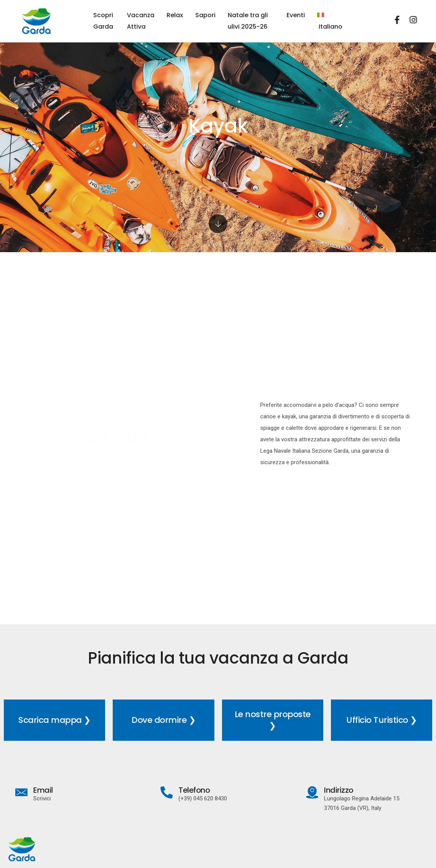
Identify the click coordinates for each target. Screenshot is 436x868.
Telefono (194, 790)
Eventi (296, 15)
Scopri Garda (103, 21)
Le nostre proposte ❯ (273, 720)
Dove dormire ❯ (163, 720)
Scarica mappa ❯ (54, 720)
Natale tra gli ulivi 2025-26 (248, 21)
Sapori (205, 15)
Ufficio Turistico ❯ (382, 720)
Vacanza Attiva (141, 21)
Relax (175, 15)
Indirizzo (339, 790)
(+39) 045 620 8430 (203, 798)
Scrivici (42, 798)
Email (43, 790)
